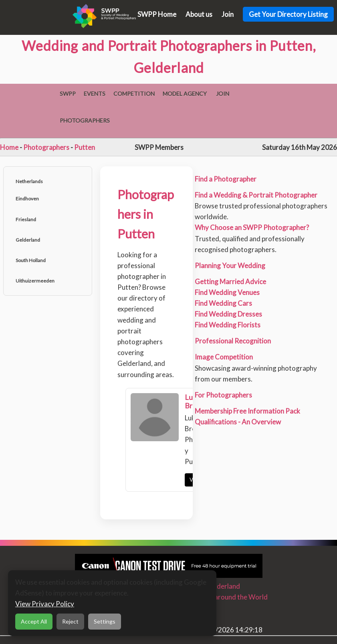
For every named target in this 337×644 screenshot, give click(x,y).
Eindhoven (27, 199)
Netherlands (29, 181)
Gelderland (28, 240)
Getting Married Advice (230, 282)
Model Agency (185, 94)
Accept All (34, 621)
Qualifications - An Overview (238, 422)
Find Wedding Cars (223, 303)
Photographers (85, 120)
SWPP (68, 94)
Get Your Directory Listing (288, 14)
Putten (85, 147)
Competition (134, 94)
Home (9, 147)
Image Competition (224, 357)
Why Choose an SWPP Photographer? (252, 227)
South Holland (31, 260)
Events (95, 94)
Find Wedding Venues (227, 292)
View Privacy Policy (45, 604)
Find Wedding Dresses (228, 314)
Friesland (26, 219)
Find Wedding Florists (228, 325)
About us (199, 14)
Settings (105, 621)
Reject (70, 621)
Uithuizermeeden (35, 281)
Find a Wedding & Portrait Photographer (256, 195)
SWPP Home (157, 14)
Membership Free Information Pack (247, 411)
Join (228, 14)
